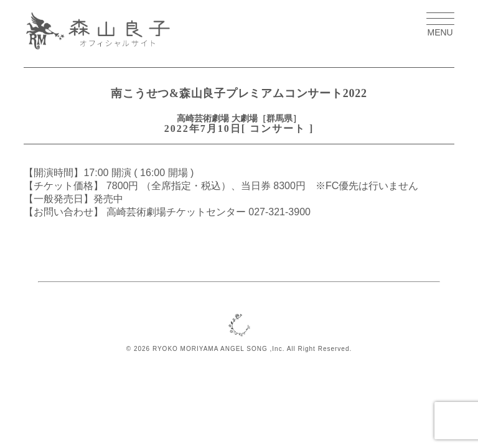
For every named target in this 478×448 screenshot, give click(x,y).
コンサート (278, 128)
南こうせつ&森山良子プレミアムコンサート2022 (239, 93)
